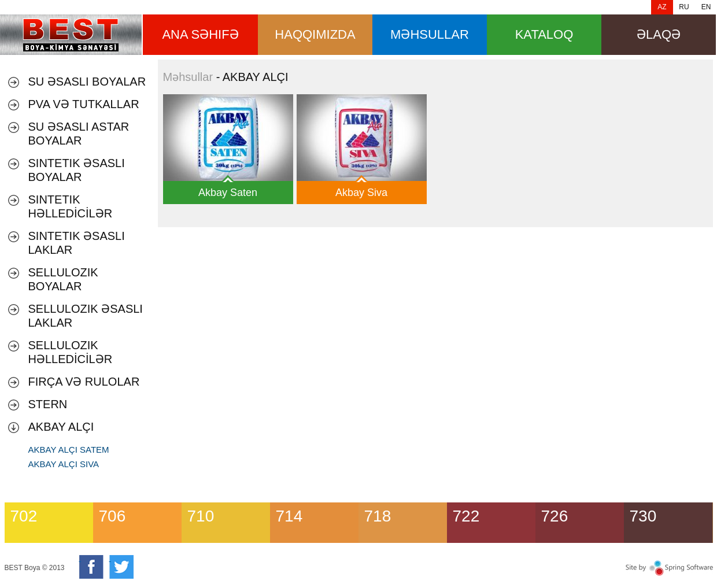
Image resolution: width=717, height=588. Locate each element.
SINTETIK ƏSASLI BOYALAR (77, 170)
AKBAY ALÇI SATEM (69, 450)
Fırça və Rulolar (84, 382)
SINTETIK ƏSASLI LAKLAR (77, 243)
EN (706, 7)
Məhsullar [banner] (71, 35)
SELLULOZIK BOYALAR (63, 279)
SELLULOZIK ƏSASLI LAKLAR (86, 316)
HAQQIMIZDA (315, 34)
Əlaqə (659, 34)
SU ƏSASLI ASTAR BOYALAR (79, 134)
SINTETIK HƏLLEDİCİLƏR (71, 206)
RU (684, 7)
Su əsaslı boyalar (87, 82)
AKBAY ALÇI (61, 427)
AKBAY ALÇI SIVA (64, 464)
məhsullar (430, 34)
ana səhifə (200, 34)
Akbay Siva (361, 193)
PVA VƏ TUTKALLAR (84, 104)
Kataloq (544, 34)
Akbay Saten (228, 193)
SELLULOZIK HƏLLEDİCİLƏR (71, 352)
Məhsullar (188, 77)
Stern (48, 404)
